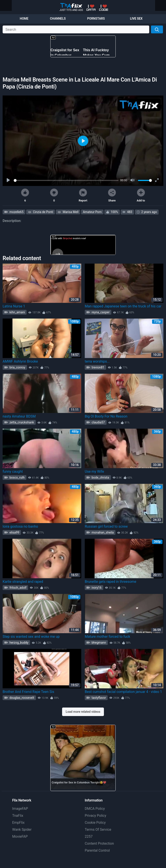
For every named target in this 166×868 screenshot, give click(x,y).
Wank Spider (22, 830)
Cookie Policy (95, 823)
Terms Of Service (98, 830)
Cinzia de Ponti (43, 212)
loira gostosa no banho (20, 526)
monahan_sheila (102, 532)
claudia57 (98, 422)
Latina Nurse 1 (14, 306)
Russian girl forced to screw (106, 526)
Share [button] (112, 195)
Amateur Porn (92, 212)
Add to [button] (141, 195)
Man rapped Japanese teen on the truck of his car (123, 306)
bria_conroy (17, 367)
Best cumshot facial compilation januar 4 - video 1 (123, 692)
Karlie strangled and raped (23, 582)
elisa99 (14, 532)
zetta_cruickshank (21, 422)
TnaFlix (18, 816)
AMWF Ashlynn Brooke (20, 361)
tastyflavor (98, 698)
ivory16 (96, 588)
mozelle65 (16, 212)
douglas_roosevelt (21, 698)
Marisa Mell (70, 212)
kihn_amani (17, 312)
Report (83, 195)
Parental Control (97, 850)
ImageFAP (20, 809)
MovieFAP (20, 836)
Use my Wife (94, 472)
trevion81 (98, 367)
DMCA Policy (95, 809)
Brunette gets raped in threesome (111, 582)
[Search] (157, 29)
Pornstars (96, 19)
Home (24, 19)
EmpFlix (18, 823)
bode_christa (100, 477)
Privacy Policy (96, 816)
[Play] (9, 180)
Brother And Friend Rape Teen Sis (28, 692)
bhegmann (98, 643)
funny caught (13, 472)
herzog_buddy (19, 643)
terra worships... (97, 361)
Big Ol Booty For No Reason (106, 416)
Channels (58, 19)
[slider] (66, 180)
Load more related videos (83, 712)
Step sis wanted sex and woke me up (31, 637)
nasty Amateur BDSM (19, 416)
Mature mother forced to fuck (107, 637)
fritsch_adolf (18, 588)
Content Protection (99, 843)
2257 (89, 836)
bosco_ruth (17, 477)
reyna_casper (100, 312)
